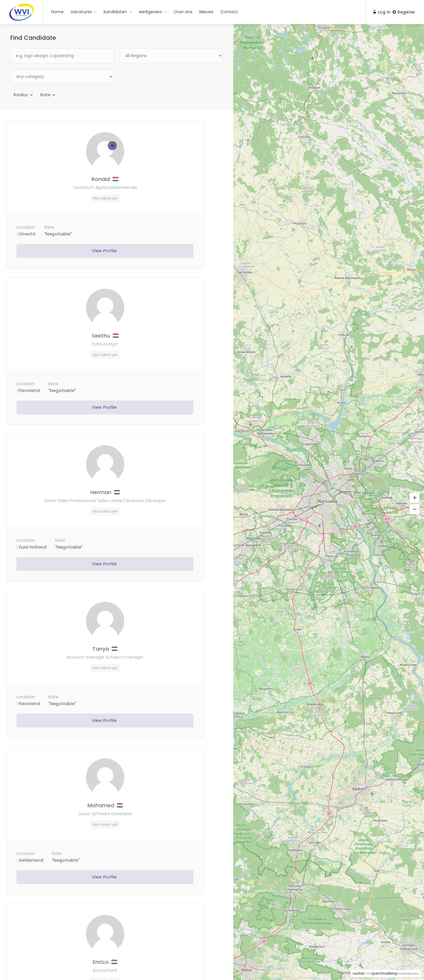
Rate (45, 95)
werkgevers (150, 12)
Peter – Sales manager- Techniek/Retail (172, 823)
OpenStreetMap (384, 973)
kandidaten (115, 12)
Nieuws (206, 12)
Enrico (172, 500)
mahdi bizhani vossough (61, 660)
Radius (21, 95)
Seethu (172, 180)
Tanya (172, 340)
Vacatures (81, 12)
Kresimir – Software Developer (61, 823)
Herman (61, 337)
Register (404, 12)
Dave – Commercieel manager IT (172, 659)
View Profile (61, 252)
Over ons (183, 12)
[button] (415, 498)
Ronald (61, 180)
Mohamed (61, 500)
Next (213, 939)
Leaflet (358, 973)
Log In (379, 12)
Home (57, 12)
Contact (229, 12)
